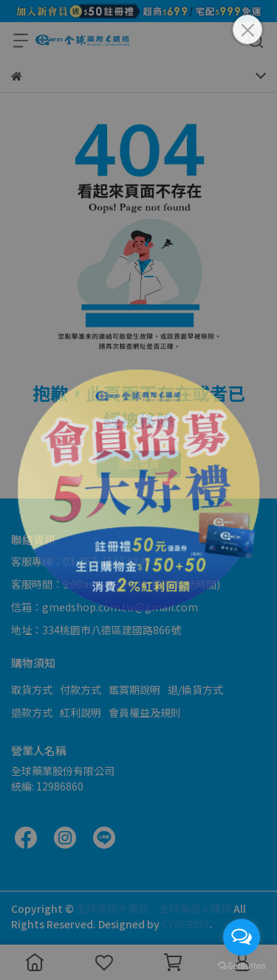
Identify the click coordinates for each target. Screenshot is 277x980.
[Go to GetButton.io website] (242, 965)
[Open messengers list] (242, 937)
